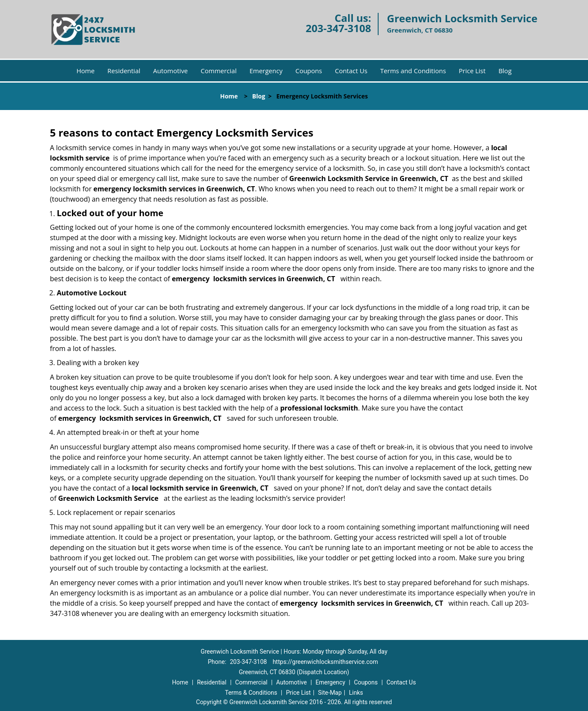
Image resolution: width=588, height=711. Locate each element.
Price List (472, 71)
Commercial (219, 71)
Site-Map (330, 693)
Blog (505, 71)
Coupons (309, 71)
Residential (124, 71)
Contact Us (351, 71)
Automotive (171, 71)
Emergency (266, 71)
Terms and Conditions (413, 71)
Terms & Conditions (251, 693)
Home (85, 71)
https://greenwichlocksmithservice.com (325, 662)
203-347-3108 (339, 28)
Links (356, 693)
